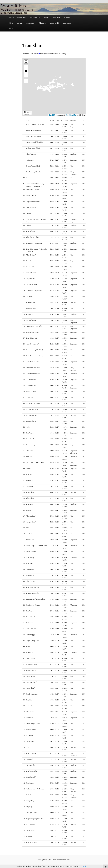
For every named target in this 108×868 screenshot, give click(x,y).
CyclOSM (52, 115)
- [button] (26, 75)
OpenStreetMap (71, 115)
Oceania (20, 23)
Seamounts (67, 23)
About (11, 29)
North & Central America (17, 17)
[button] (60, 78)
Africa (11, 23)
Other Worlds (55, 23)
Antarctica (30, 23)
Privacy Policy (43, 860)
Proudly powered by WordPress (60, 860)
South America (35, 17)
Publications (42, 23)
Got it (84, 866)
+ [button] (26, 67)
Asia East (67, 17)
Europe (46, 17)
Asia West (56, 17)
